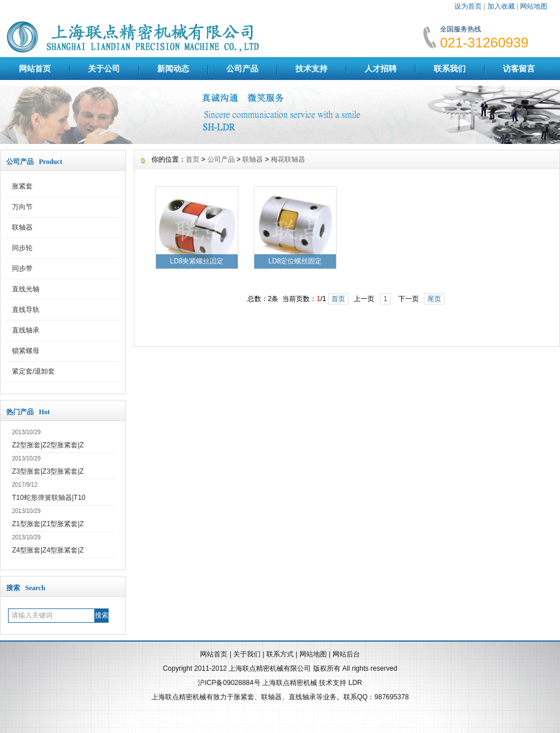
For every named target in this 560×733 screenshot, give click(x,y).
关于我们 (247, 654)
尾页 (434, 299)
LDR (355, 683)
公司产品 (242, 69)
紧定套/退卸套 (33, 371)
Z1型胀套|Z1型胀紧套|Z (48, 524)
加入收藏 (501, 6)
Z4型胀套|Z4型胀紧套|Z (48, 550)
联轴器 (22, 227)
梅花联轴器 (288, 159)
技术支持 (311, 69)
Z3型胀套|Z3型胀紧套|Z (48, 471)
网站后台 (346, 654)
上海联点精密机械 (290, 683)
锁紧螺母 (26, 351)
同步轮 (22, 248)
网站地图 (534, 6)
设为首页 (468, 6)
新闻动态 (173, 69)
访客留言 (519, 69)
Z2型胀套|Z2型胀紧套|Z (48, 445)
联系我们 (450, 69)
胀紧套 (22, 186)
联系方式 (280, 654)
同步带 (22, 269)
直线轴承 (26, 330)
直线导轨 (26, 310)
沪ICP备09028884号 (229, 683)
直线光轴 (26, 289)
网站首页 (35, 69)
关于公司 (104, 69)
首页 (193, 159)
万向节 (22, 207)
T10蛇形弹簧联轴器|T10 (49, 498)
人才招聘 (381, 69)
